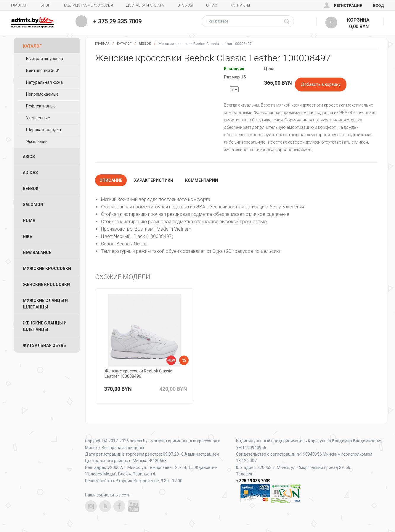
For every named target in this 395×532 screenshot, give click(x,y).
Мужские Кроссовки (47, 269)
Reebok (145, 44)
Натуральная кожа (44, 82)
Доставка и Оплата (145, 5)
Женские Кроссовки (46, 285)
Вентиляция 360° (43, 70)
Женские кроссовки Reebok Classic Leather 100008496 (138, 374)
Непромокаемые (42, 94)
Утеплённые (38, 118)
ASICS (29, 157)
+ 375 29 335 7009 (117, 21)
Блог (45, 5)
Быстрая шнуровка (45, 59)
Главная (19, 5)
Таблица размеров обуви (88, 5)
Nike (27, 237)
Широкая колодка (44, 130)
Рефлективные (41, 106)
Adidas (30, 173)
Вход (379, 5)
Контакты (240, 5)
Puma (29, 221)
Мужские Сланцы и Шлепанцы (45, 304)
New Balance (37, 253)
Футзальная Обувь (44, 345)
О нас (212, 5)
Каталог (124, 44)
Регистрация (348, 5)
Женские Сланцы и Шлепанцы (45, 326)
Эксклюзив (37, 142)
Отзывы (185, 5)
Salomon (33, 205)
